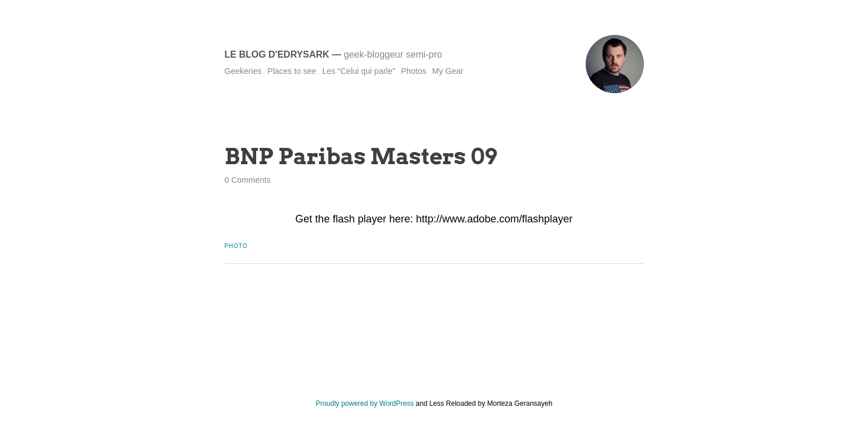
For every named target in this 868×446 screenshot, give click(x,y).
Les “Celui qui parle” (358, 71)
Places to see (292, 71)
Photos (414, 71)
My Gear (448, 71)
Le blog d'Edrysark (277, 54)
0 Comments (248, 180)
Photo (236, 246)
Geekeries (243, 71)
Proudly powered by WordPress (365, 403)
